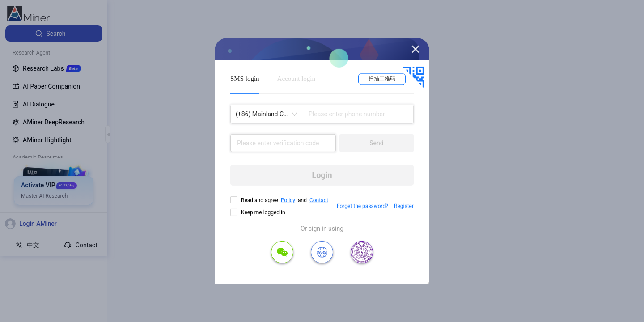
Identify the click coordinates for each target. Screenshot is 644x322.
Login (322, 175)
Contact (319, 200)
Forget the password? (362, 206)
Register (404, 206)
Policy (288, 200)
